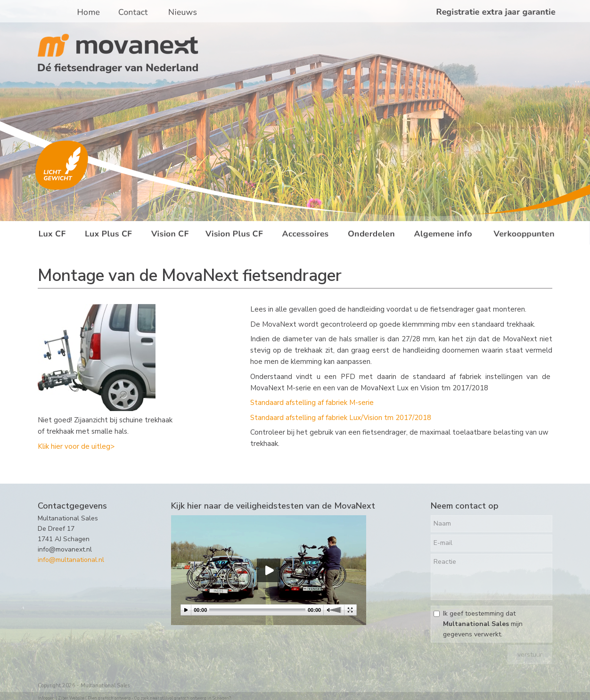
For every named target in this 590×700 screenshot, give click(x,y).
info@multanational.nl (71, 560)
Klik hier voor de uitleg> (76, 446)
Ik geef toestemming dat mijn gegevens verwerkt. (483, 624)
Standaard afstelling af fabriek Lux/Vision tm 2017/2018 (341, 418)
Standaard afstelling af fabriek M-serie (312, 403)
